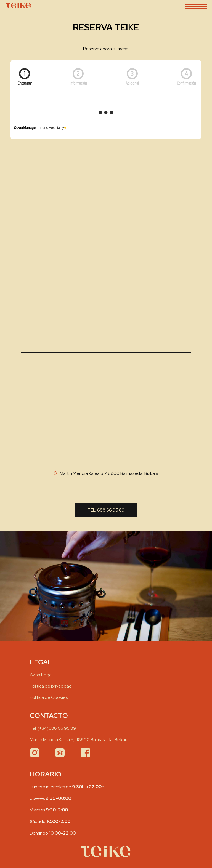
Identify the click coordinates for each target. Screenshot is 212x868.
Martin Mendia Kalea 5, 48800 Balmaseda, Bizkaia (79, 740)
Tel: (106, 510)
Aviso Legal (41, 675)
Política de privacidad (51, 686)
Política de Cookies (49, 697)
